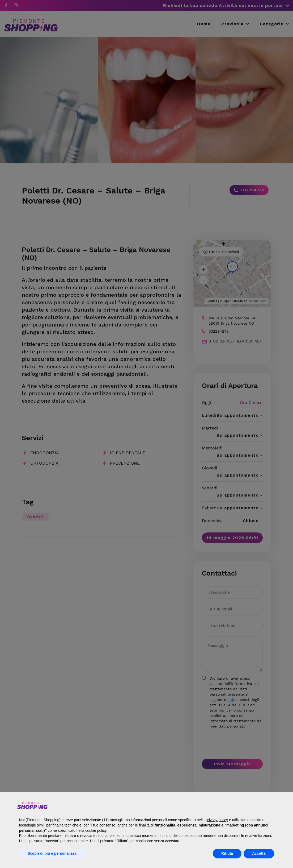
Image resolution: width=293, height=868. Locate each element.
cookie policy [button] (96, 830)
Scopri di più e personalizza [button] (52, 853)
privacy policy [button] (217, 820)
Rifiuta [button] (227, 853)
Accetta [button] (259, 853)
